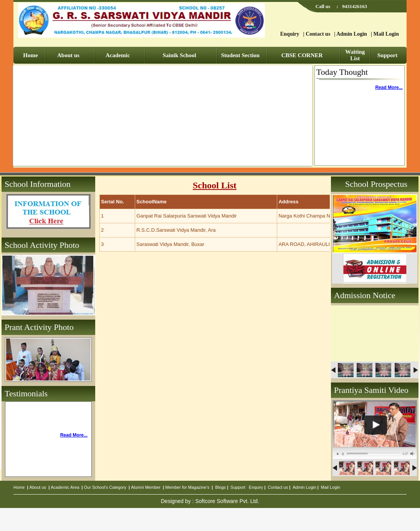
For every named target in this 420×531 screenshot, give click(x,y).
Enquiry (290, 34)
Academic (118, 55)
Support (388, 55)
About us (68, 55)
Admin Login (352, 34)
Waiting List (355, 55)
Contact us (318, 34)
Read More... (389, 87)
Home (30, 55)
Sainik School (179, 55)
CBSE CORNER (302, 55)
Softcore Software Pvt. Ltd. (227, 501)
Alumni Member (146, 487)
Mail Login (386, 34)
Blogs (221, 487)
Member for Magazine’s (188, 487)
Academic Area (65, 487)
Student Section (240, 55)
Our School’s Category (105, 487)
